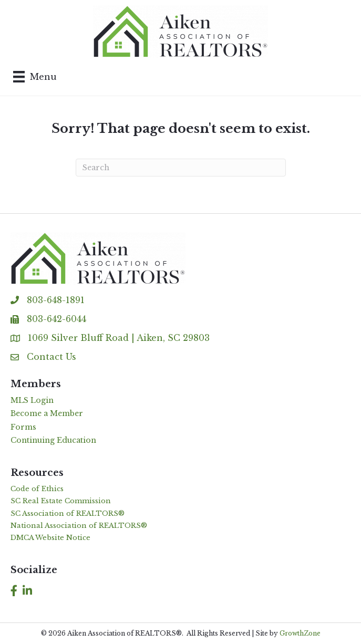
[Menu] (35, 77)
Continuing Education (53, 440)
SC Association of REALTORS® (68, 513)
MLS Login (32, 400)
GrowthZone (300, 633)
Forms (23, 427)
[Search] (181, 168)
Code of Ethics (37, 489)
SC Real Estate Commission (61, 501)
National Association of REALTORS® (79, 526)
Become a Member (47, 413)
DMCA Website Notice (50, 538)
